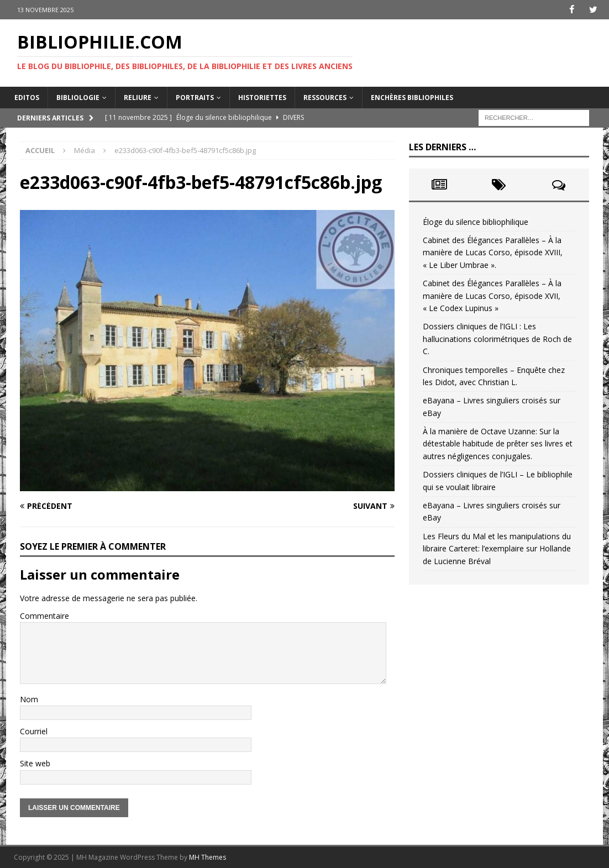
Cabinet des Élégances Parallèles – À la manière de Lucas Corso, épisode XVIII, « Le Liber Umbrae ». (493, 252)
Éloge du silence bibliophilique (476, 221)
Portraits (195, 97)
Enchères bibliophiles (412, 97)
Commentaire (44, 616)
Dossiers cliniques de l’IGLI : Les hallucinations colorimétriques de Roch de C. (497, 339)
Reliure (138, 97)
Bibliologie (78, 97)
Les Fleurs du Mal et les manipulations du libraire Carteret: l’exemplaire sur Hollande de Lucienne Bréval (497, 549)
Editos (27, 97)
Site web (35, 763)
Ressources (325, 97)
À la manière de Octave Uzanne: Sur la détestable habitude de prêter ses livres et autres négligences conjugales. (498, 444)
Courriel (34, 731)
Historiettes (262, 97)
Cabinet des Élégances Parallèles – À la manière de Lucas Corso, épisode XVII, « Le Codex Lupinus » (492, 296)
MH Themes (208, 857)
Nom (29, 699)
